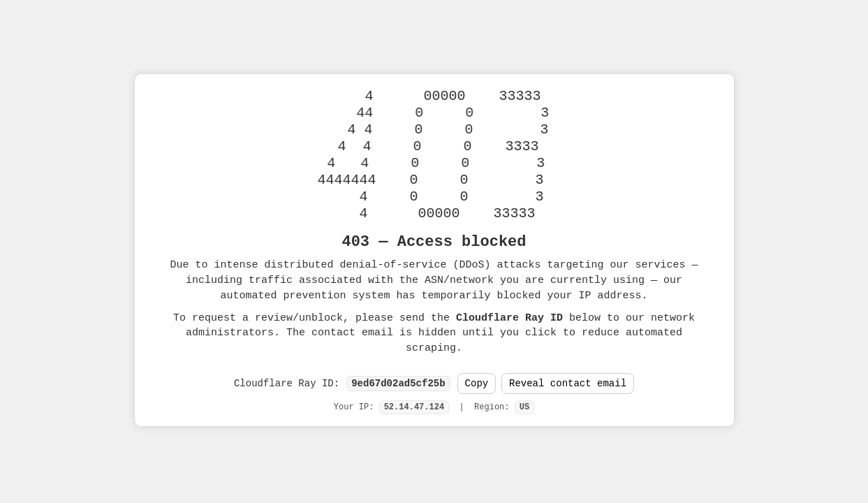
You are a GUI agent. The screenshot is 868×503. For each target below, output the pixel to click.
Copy (477, 384)
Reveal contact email (568, 384)
